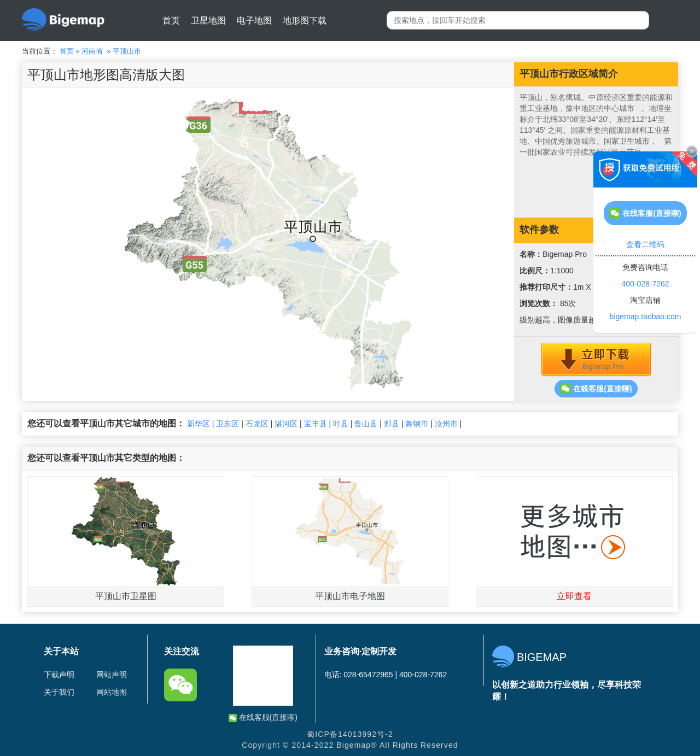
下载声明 (59, 675)
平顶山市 (127, 51)
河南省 (92, 51)
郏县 (392, 424)
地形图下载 (305, 20)
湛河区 (286, 424)
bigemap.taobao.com (646, 317)
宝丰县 (316, 424)
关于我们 (59, 692)
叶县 (341, 424)
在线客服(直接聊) (596, 389)
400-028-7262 (645, 284)
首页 (171, 20)
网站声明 (112, 675)
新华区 (199, 424)
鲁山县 (366, 424)
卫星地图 (208, 20)
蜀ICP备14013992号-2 (350, 734)
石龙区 (257, 424)
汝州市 (446, 424)
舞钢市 (417, 424)
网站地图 (112, 692)
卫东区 (227, 424)
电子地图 (254, 20)
